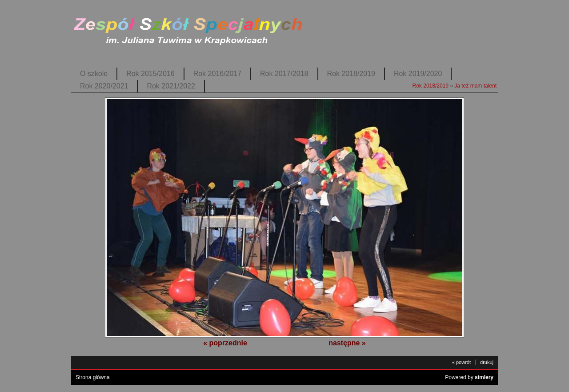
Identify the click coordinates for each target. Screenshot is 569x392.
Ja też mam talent (475, 86)
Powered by (469, 377)
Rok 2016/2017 (217, 74)
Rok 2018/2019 (351, 74)
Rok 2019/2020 (418, 74)
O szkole (94, 74)
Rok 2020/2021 (104, 86)
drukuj (487, 362)
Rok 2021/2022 (171, 86)
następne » (347, 343)
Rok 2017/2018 (284, 74)
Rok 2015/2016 (150, 74)
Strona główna (93, 377)
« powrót (461, 362)
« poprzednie (225, 343)
